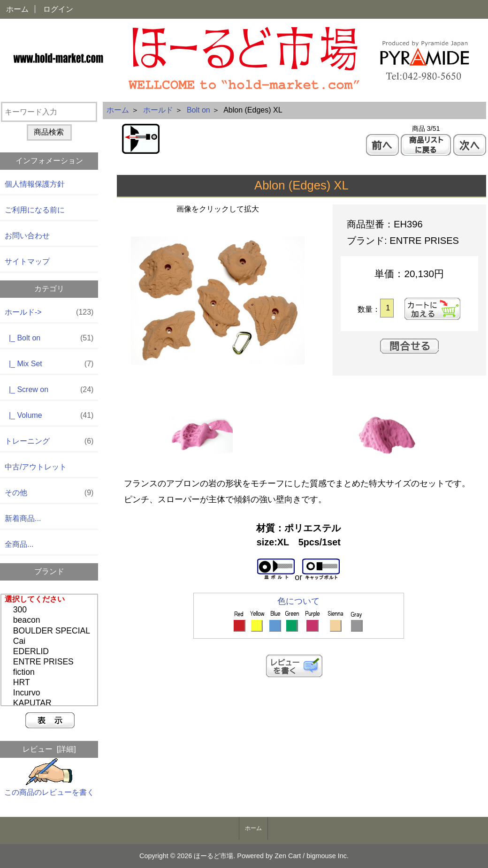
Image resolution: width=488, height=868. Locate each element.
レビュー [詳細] (49, 749)
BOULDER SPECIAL (50, 631)
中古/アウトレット (36, 467)
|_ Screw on (49, 390)
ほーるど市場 (213, 856)
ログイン (58, 9)
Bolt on (198, 110)
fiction (50, 672)
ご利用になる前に (35, 210)
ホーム (17, 9)
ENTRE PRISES (50, 662)
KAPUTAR (50, 703)
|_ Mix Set (49, 364)
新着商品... (23, 518)
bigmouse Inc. (328, 856)
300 (50, 610)
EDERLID (50, 652)
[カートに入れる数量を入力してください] (387, 308)
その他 (49, 493)
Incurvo (50, 693)
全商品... (19, 544)
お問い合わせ (27, 236)
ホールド (158, 110)
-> (49, 313)
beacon (50, 620)
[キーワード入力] (49, 112)
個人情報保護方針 (35, 184)
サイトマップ (27, 261)
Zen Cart (288, 856)
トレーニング (49, 442)
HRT (50, 683)
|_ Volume (49, 416)
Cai (50, 642)
